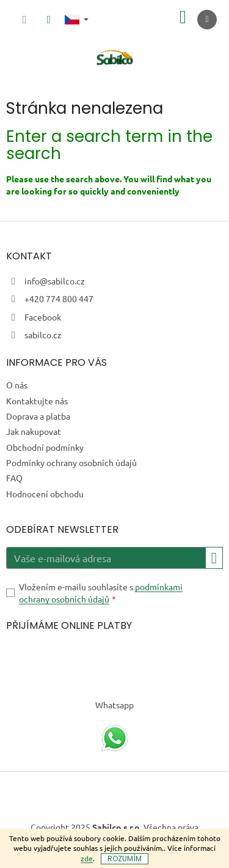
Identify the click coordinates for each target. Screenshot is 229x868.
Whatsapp (114, 705)
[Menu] (207, 20)
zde (87, 858)
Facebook (43, 317)
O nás (17, 385)
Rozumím (125, 859)
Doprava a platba (38, 416)
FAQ (14, 478)
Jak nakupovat (34, 431)
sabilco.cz (43, 335)
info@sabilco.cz (55, 281)
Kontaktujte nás (37, 401)
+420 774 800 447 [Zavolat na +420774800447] (59, 299)
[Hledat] (24, 20)
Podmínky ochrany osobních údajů (71, 462)
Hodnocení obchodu (45, 494)
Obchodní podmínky (45, 447)
